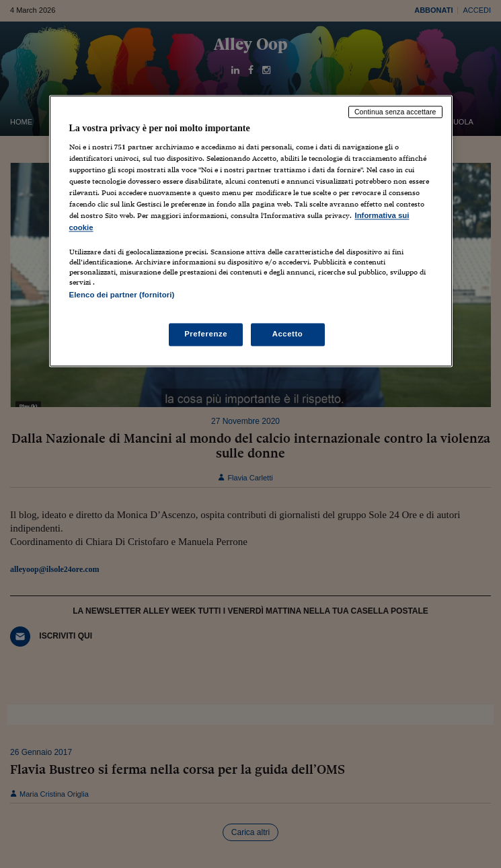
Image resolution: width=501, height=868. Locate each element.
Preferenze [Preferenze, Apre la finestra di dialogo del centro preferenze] (206, 334)
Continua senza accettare (395, 112)
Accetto (288, 334)
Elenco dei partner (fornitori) (122, 295)
